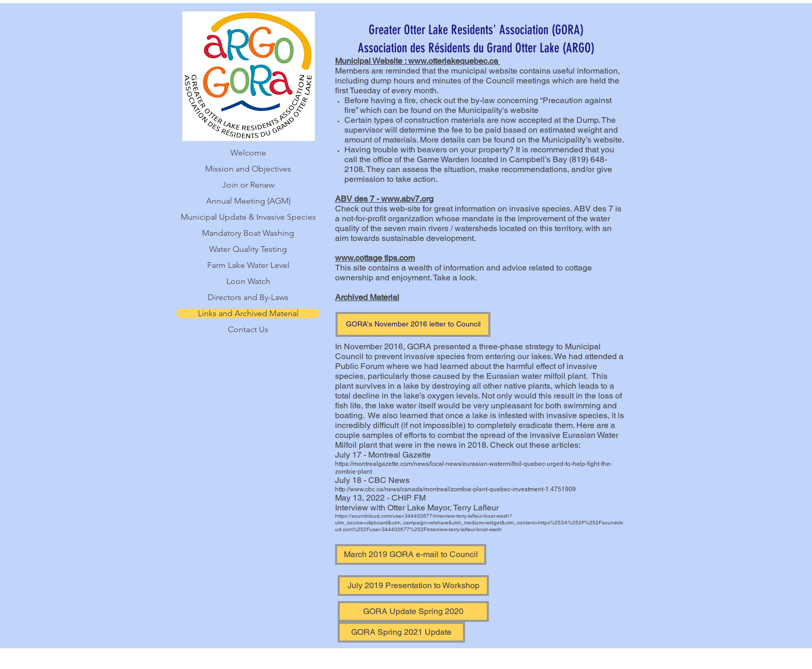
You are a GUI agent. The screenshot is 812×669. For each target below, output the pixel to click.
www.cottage (359, 258)
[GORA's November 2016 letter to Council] (413, 324)
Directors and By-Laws (248, 297)
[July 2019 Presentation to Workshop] (413, 586)
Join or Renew (248, 185)
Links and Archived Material (248, 314)
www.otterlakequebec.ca (453, 61)
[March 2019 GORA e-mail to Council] (411, 554)
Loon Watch (248, 281)
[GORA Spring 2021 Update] (401, 632)
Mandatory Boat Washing (248, 233)
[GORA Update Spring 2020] (413, 611)
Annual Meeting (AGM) (248, 201)
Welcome (248, 153)
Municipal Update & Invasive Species (248, 217)
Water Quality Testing (248, 249)
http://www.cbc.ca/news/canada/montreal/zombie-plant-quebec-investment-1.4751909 (455, 489)
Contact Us (248, 330)
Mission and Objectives (248, 169)
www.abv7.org (407, 199)
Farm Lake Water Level (248, 265)
